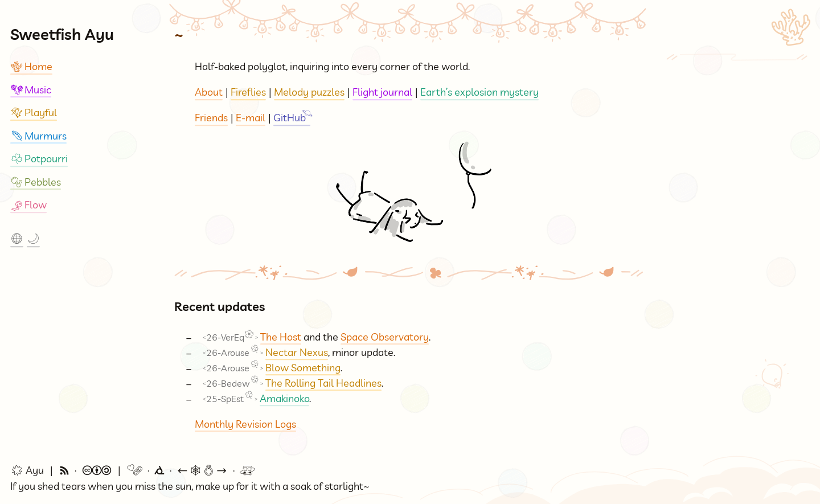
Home (31, 66)
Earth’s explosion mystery (479, 92)
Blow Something (303, 368)
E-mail (251, 118)
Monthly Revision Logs (245, 424)
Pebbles (36, 182)
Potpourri (39, 159)
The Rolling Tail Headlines (323, 383)
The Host (281, 337)
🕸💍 (202, 471)
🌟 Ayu (27, 471)
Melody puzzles (309, 92)
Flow (28, 205)
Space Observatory (385, 337)
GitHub (290, 118)
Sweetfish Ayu (62, 34)
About (209, 92)
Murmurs (38, 136)
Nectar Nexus (297, 352)
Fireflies (248, 92)
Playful (34, 112)
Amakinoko (284, 398)
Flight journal (382, 92)
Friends (211, 118)
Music (31, 90)
